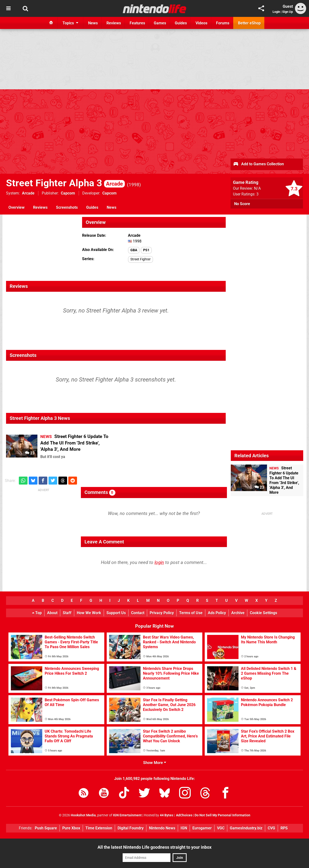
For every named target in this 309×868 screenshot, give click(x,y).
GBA (134, 250)
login (159, 562)
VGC (221, 828)
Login (276, 12)
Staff (67, 613)
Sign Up (288, 12)
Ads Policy (217, 613)
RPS (284, 828)
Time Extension (99, 828)
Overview (17, 207)
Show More (155, 763)
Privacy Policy (162, 613)
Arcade (28, 193)
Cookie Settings (263, 613)
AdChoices (184, 815)
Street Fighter (140, 259)
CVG (271, 828)
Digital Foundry (131, 828)
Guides (92, 207)
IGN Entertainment (127, 815)
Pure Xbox (71, 828)
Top (37, 613)
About (52, 613)
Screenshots (67, 207)
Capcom (68, 193)
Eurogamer (202, 828)
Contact (138, 613)
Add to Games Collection (258, 164)
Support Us (116, 613)
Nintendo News (162, 828)
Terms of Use (191, 613)
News (112, 207)
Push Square (46, 828)
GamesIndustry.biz (246, 828)
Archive (238, 613)
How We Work (89, 613)
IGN (184, 828)
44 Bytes (166, 815)
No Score (242, 204)
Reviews (40, 207)
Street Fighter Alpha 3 (65, 183)
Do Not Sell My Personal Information (222, 815)
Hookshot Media (83, 815)
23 (30, 453)
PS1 (146, 250)
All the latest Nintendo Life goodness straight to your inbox (154, 847)
